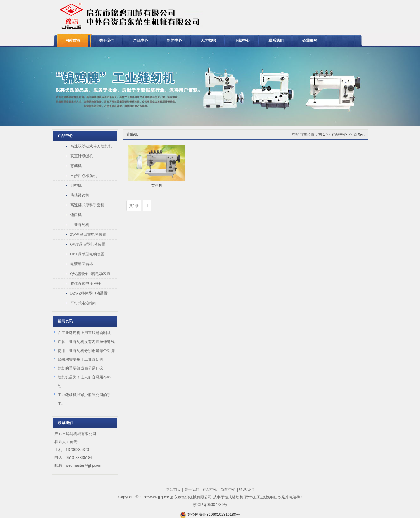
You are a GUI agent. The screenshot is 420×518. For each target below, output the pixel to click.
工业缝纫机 (80, 225)
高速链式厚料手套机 (87, 205)
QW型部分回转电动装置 (91, 274)
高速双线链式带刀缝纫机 (91, 146)
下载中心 (242, 41)
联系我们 (276, 41)
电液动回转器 (82, 264)
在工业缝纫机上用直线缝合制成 (84, 333)
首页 (322, 134)
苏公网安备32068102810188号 (213, 515)
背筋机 (76, 166)
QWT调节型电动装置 (88, 244)
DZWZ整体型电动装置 (89, 293)
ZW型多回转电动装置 (88, 234)
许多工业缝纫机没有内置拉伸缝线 (86, 342)
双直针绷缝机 (82, 156)
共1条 (134, 206)
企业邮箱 (310, 41)
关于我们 (107, 41)
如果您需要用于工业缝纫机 (80, 359)
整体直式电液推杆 (85, 284)
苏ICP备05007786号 (210, 505)
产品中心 (141, 41)
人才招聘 (208, 41)
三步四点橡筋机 (84, 176)
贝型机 (76, 185)
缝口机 (76, 215)
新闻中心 (174, 41)
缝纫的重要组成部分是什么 (80, 368)
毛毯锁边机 (80, 195)
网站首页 (73, 41)
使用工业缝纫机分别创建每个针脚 (86, 351)
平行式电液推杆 (84, 303)
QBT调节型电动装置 (87, 254)
